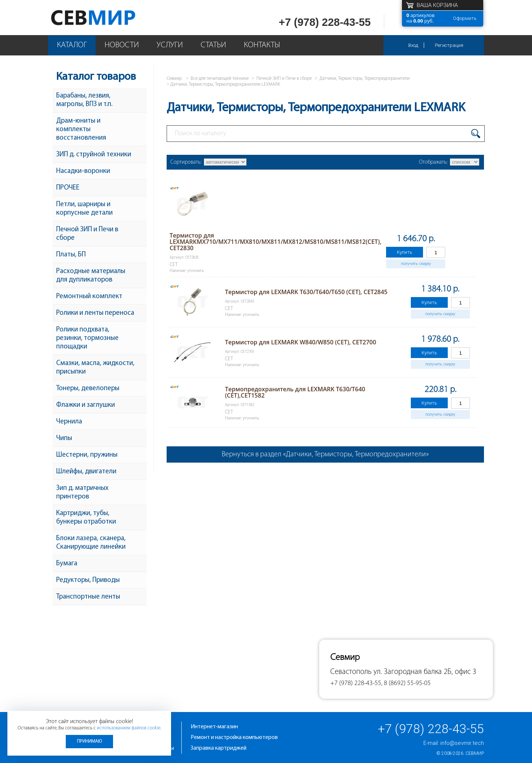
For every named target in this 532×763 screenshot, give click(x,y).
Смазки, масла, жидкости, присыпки (95, 368)
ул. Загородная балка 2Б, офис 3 (425, 672)
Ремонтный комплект (89, 297)
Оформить (465, 18)
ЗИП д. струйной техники (94, 155)
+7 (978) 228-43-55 (325, 22)
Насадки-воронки (83, 171)
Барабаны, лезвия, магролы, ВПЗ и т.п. (84, 100)
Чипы (64, 438)
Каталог (72, 45)
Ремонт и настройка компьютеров (234, 738)
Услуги (170, 45)
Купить (405, 252)
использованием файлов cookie (129, 728)
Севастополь (351, 672)
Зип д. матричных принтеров (82, 493)
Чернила (69, 422)
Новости (122, 45)
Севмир (475, 753)
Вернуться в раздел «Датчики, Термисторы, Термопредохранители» (325, 454)
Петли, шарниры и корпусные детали (84, 209)
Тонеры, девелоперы (88, 389)
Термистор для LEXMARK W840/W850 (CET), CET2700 (301, 342)
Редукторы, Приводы (88, 580)
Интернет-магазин (214, 727)
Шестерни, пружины (87, 455)
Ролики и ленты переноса (95, 313)
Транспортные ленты (88, 597)
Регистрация (449, 45)
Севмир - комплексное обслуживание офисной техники (108, 18)
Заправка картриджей (219, 748)
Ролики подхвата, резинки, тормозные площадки (87, 338)
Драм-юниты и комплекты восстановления (81, 130)
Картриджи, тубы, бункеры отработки (86, 518)
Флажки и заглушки (86, 405)
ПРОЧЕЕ (68, 188)
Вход (413, 45)
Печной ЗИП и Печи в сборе (87, 234)
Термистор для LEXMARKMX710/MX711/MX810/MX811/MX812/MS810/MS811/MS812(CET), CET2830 (275, 242)
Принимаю (89, 741)
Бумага (67, 564)
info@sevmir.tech (462, 743)
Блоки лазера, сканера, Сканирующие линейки (91, 543)
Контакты (262, 45)
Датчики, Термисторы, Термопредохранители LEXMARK (225, 84)
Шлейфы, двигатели (86, 472)
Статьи (213, 45)
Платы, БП (71, 255)
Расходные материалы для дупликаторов (91, 276)
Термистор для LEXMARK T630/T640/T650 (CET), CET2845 (306, 292)
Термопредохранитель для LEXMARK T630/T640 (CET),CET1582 (295, 392)
